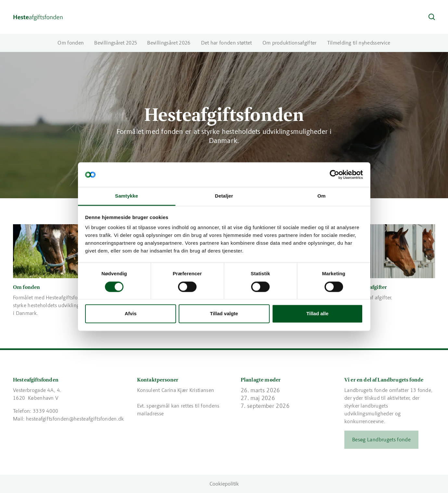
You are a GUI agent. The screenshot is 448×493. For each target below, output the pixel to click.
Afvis (131, 314)
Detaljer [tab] (224, 196)
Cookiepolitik (224, 484)
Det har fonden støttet (227, 43)
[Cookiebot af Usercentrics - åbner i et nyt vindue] (334, 175)
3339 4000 (46, 411)
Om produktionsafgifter (290, 43)
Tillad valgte (224, 314)
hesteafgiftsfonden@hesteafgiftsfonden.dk (75, 419)
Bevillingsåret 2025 (115, 43)
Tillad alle (317, 314)
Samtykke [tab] (127, 196)
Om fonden (71, 43)
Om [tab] (321, 196)
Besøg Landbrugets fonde (381, 440)
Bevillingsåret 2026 (169, 43)
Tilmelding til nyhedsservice (359, 43)
